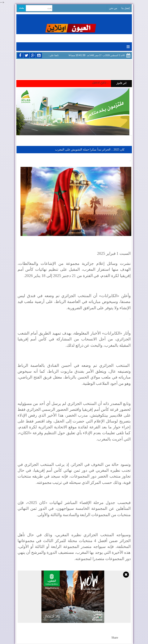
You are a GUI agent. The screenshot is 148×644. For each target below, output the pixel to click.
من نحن (113, 8)
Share (115, 638)
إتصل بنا (125, 8)
